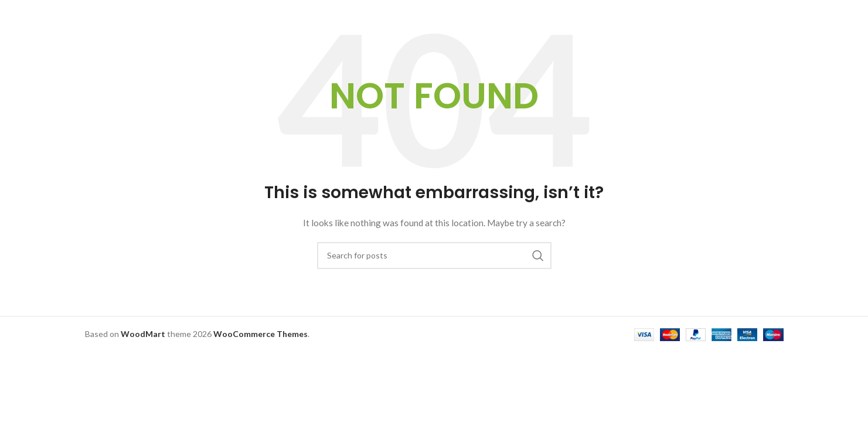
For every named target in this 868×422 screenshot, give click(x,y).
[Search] (434, 256)
